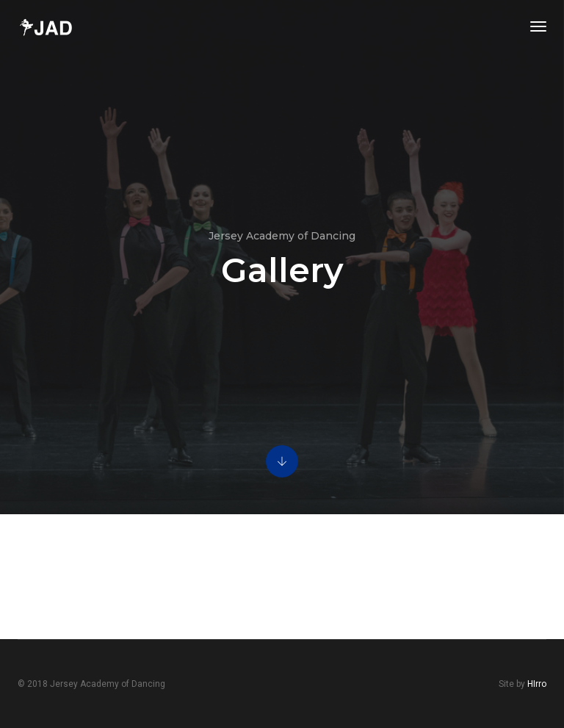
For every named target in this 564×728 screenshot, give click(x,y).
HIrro (537, 684)
